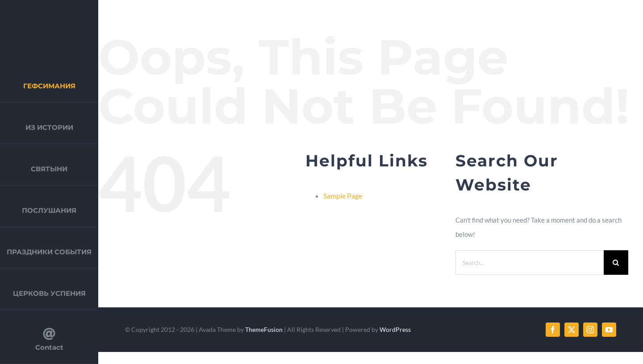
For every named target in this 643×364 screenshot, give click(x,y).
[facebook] (553, 330)
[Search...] (530, 263)
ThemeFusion (264, 329)
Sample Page (343, 196)
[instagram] (590, 330)
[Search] (616, 263)
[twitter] (572, 330)
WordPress (395, 329)
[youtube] (609, 330)
